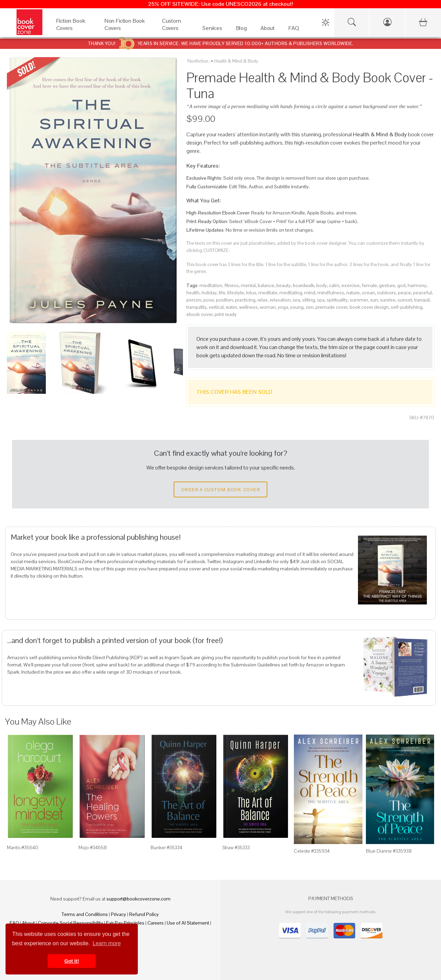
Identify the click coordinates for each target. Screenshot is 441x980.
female (369, 285)
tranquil (422, 300)
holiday (209, 293)
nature (353, 293)
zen (310, 307)
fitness (232, 285)
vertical (216, 307)
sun (374, 300)
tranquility (197, 307)
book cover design (369, 307)
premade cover (332, 307)
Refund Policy (144, 914)
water (231, 307)
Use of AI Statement (188, 923)
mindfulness (331, 293)
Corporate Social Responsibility (70, 923)
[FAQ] (294, 30)
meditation (211, 285)
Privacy (119, 914)
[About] (268, 30)
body (322, 285)
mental (248, 285)
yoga (283, 307)
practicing (245, 300)
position (224, 300)
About (28, 923)
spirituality (337, 300)
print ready (226, 314)
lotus (251, 293)
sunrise (388, 300)
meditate (268, 293)
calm (334, 285)
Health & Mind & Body (236, 61)
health (193, 293)
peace (404, 293)
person (194, 300)
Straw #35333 (236, 847)
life (222, 293)
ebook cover (199, 314)
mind (310, 293)
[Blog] (241, 30)
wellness (248, 307)
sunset (405, 300)
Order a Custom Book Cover (220, 489)
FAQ (14, 923)
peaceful (422, 293)
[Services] (212, 30)
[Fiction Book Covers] (73, 30)
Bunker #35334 (166, 847)
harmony (417, 285)
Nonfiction (198, 61)
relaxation (280, 300)
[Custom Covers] (175, 30)
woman (268, 307)
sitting (309, 300)
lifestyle (236, 293)
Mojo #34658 (93, 847)
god (401, 285)
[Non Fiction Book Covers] (126, 30)
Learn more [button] (107, 943)
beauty (284, 285)
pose (209, 300)
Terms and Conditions (85, 914)
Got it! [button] (72, 961)
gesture (387, 285)
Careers (156, 923)
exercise (351, 285)
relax (263, 300)
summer (359, 300)
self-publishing (407, 307)
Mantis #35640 (23, 847)
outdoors (386, 293)
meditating (291, 293)
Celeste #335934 (312, 851)
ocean (368, 293)
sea (296, 300)
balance (266, 285)
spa (321, 300)
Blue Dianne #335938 (389, 851)
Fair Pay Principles (125, 923)
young (297, 307)
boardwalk (304, 285)
